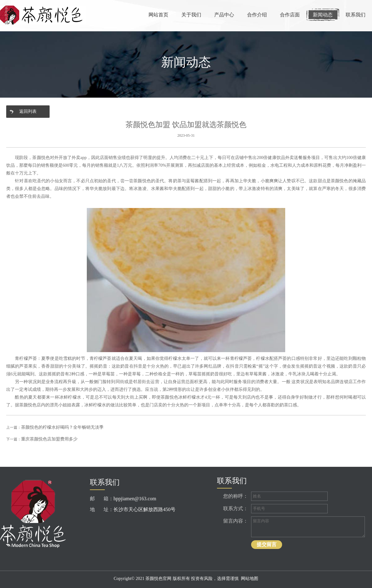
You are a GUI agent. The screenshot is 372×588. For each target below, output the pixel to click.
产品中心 (224, 15)
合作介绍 (257, 15)
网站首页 (158, 15)
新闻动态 (323, 15)
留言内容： (236, 521)
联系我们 (356, 15)
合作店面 (290, 15)
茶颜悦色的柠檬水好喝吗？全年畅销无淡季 (62, 427)
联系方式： (236, 508)
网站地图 (250, 579)
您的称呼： (236, 496)
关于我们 (191, 15)
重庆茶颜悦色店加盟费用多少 (49, 439)
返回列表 (28, 111)
